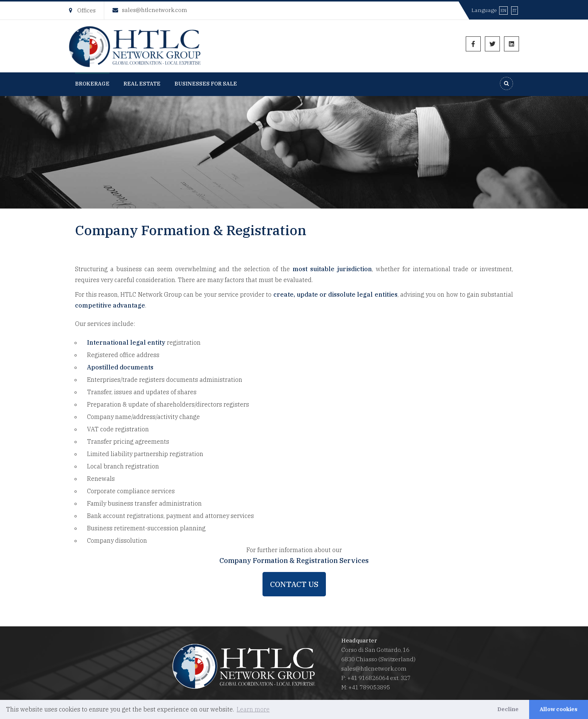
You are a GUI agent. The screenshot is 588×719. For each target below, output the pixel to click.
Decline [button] (508, 709)
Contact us (294, 584)
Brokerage (92, 84)
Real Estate (142, 84)
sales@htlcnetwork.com (150, 10)
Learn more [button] (253, 709)
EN (503, 11)
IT (514, 11)
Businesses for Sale (206, 84)
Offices (82, 10)
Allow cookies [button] (559, 709)
